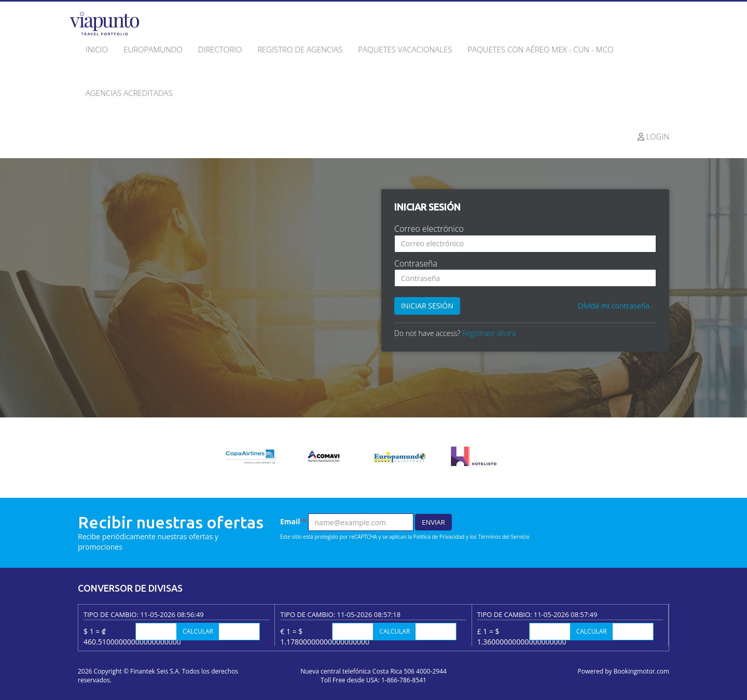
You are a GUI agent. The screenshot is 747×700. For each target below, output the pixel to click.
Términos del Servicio (503, 537)
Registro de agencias (300, 49)
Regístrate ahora (489, 333)
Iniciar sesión (427, 306)
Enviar (433, 522)
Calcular (198, 631)
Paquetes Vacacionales (405, 49)
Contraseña (416, 263)
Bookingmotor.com (641, 671)
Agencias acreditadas (129, 93)
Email (293, 521)
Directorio (220, 49)
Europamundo (153, 49)
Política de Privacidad (439, 537)
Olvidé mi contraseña (614, 306)
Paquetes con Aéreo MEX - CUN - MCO (540, 49)
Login (654, 136)
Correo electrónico (429, 229)
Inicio (97, 49)
